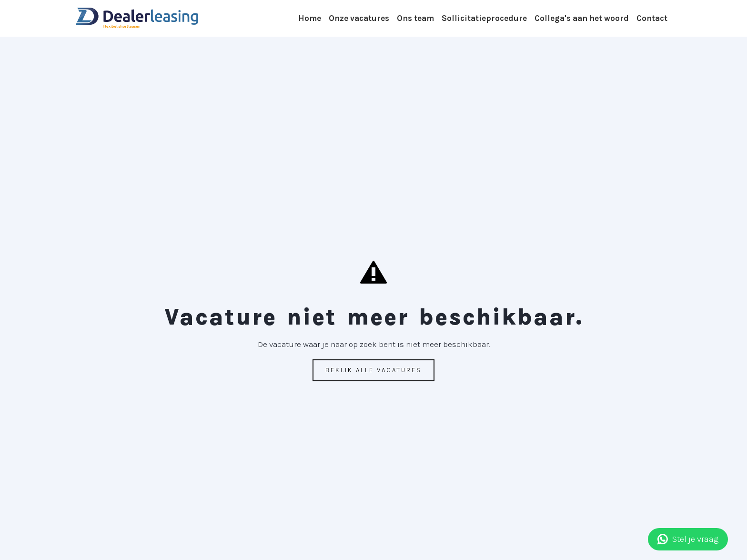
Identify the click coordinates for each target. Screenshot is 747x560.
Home (310, 18)
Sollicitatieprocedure (484, 18)
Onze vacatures (359, 18)
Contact (652, 18)
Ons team (415, 18)
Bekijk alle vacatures (373, 370)
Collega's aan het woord (582, 18)
